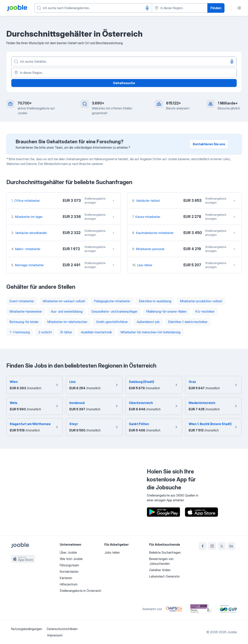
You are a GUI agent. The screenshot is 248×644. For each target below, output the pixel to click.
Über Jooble (68, 552)
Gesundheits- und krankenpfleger (114, 311)
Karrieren (66, 578)
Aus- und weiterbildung (67, 311)
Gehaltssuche (124, 83)
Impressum (55, 635)
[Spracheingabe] (147, 8)
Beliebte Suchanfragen (165, 552)
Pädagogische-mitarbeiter (112, 301)
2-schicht (45, 332)
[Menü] (239, 8)
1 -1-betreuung (20, 332)
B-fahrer (66, 332)
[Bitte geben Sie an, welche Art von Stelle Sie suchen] (93, 8)
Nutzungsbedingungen (27, 629)
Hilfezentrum (69, 584)
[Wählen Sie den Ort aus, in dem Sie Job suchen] (180, 8)
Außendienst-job (148, 322)
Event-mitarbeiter (22, 301)
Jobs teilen (112, 552)
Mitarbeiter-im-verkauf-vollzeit (64, 301)
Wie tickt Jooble (71, 559)
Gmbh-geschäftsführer (112, 322)
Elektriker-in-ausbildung (155, 301)
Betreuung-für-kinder (24, 322)
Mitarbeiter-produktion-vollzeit (201, 301)
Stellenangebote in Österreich (80, 591)
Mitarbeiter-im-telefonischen (67, 322)
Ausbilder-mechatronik (96, 332)
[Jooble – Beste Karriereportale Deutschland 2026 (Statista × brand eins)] (201, 609)
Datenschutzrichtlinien (62, 629)
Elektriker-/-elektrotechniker (188, 322)
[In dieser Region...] (124, 73)
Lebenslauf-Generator (165, 576)
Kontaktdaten (69, 572)
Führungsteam (69, 565)
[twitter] (222, 546)
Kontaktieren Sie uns (209, 144)
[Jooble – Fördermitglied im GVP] (228, 609)
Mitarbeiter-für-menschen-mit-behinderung (151, 332)
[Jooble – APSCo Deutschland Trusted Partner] (174, 609)
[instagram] (212, 546)
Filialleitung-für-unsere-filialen (166, 311)
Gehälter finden (160, 570)
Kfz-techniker (205, 311)
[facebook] (203, 546)
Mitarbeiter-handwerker (26, 311)
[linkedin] (231, 546)
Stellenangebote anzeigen (100, 201)
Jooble (232, 632)
